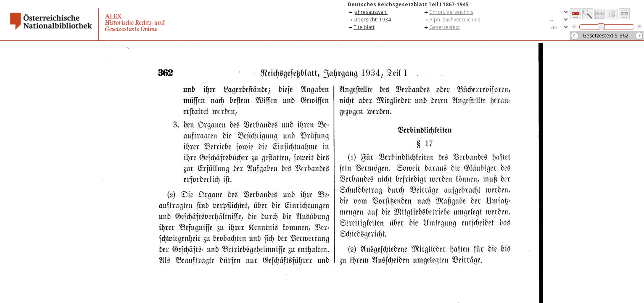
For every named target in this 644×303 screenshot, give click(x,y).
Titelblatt (364, 27)
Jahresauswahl (371, 12)
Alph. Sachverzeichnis (455, 20)
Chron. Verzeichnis (451, 12)
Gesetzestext (445, 27)
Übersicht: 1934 (372, 20)
